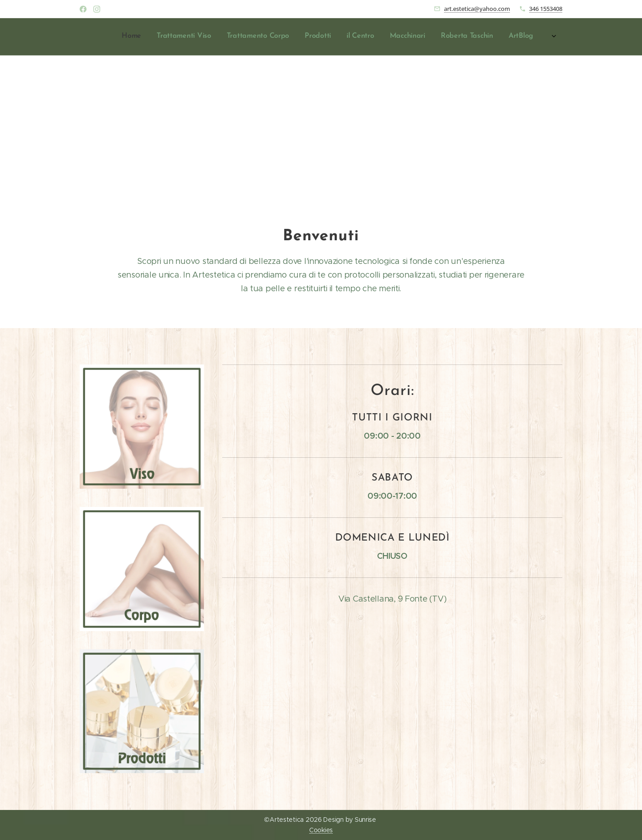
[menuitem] (431, 37)
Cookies (321, 830)
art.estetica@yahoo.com (477, 9)
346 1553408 (546, 9)
